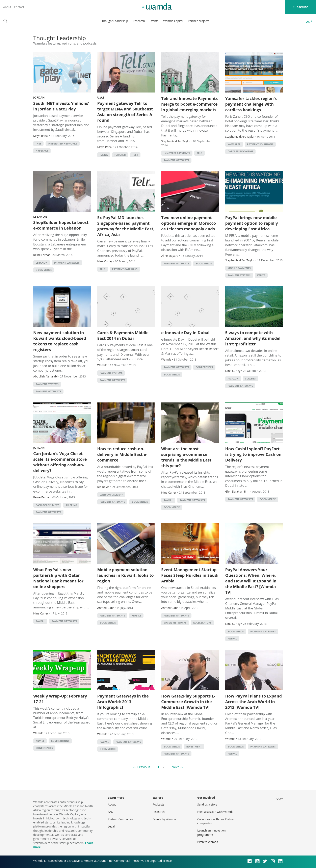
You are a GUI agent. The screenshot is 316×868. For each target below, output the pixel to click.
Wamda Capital (173, 21)
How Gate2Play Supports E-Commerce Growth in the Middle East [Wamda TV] (188, 702)
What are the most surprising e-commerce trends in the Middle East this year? (186, 457)
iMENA (104, 155)
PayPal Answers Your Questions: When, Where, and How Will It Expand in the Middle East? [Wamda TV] (251, 581)
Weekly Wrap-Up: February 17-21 (60, 699)
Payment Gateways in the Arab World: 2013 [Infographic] (123, 702)
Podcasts (158, 804)
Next (175, 767)
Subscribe (300, 7)
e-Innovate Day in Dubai (185, 333)
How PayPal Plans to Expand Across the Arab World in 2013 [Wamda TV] (254, 702)
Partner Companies (121, 819)
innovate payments (177, 153)
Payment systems (239, 275)
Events (154, 21)
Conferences (204, 367)
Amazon (233, 379)
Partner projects (198, 21)
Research (139, 21)
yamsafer (234, 144)
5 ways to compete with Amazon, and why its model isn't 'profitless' (253, 338)
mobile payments (239, 268)
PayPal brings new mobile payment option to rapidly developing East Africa (252, 223)
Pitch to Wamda (208, 842)
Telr (135, 155)
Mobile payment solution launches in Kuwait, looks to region (126, 575)
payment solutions (260, 144)
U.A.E (101, 97)
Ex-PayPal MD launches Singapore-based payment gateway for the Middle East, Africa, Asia (126, 226)
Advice (40, 741)
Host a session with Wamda (215, 812)
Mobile (136, 616)
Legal (111, 826)
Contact (19, 7)
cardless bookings (241, 151)
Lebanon (40, 217)
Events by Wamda (164, 819)
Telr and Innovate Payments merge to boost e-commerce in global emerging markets (190, 104)
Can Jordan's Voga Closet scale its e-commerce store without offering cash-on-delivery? (60, 462)
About (7, 7)
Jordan (39, 97)
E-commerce (44, 270)
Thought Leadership (115, 21)
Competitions (60, 741)
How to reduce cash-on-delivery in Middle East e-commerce (122, 454)
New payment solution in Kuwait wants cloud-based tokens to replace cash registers (60, 341)
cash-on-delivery (47, 505)
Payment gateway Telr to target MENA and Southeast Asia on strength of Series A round (125, 112)
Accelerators (202, 623)
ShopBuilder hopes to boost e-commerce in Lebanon (61, 225)
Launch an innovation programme (212, 832)
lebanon (42, 263)
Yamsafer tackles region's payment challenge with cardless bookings (251, 104)
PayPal (168, 500)
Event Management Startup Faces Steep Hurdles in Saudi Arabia (190, 575)
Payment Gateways (176, 160)
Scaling (251, 379)
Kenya (261, 275)
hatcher (120, 155)
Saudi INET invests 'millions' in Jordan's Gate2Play (61, 106)
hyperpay (42, 151)
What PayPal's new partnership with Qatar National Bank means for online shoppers (58, 578)
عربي (309, 21)
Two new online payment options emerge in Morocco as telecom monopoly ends (189, 223)
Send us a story (207, 804)
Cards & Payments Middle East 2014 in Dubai (123, 335)
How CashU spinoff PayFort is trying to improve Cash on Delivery (253, 454)
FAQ (111, 812)
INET (38, 144)
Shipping (71, 505)
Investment (194, 747)
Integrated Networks (63, 144)
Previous (144, 767)
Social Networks (175, 623)
